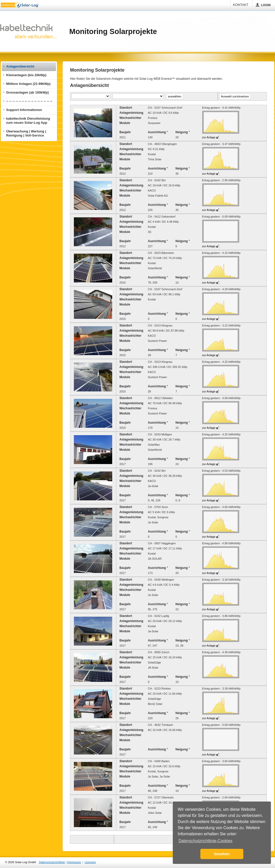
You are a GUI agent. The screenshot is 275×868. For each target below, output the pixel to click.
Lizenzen (90, 862)
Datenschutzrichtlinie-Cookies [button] (205, 841)
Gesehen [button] (222, 854)
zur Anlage (209, 137)
